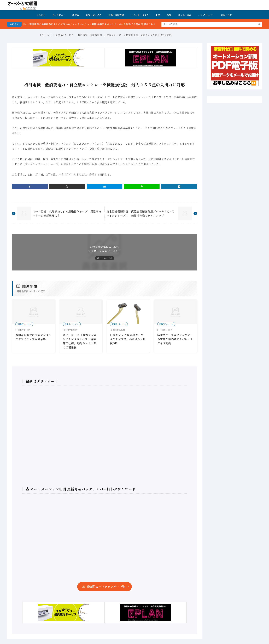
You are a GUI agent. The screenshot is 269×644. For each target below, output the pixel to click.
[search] (259, 24)
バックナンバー (206, 15)
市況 (158, 15)
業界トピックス (94, 15)
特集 (169, 15)
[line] (142, 187)
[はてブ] (104, 187)
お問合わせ (226, 15)
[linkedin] (179, 187)
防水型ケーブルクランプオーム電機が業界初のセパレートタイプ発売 (175, 339)
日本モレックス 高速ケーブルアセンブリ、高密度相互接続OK (128, 339)
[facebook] (30, 187)
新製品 (76, 15)
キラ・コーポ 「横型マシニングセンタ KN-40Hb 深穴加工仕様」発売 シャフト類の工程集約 (80, 341)
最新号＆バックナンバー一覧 (106, 587)
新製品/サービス (65, 35)
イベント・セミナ (140, 15)
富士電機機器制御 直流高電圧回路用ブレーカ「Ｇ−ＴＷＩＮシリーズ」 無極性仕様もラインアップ (140, 213)
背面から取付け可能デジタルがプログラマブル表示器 (33, 337)
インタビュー (59, 15)
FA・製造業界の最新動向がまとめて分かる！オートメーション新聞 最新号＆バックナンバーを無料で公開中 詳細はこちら (100, 24)
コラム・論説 (185, 15)
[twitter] (67, 187)
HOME (41, 15)
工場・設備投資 (116, 15)
